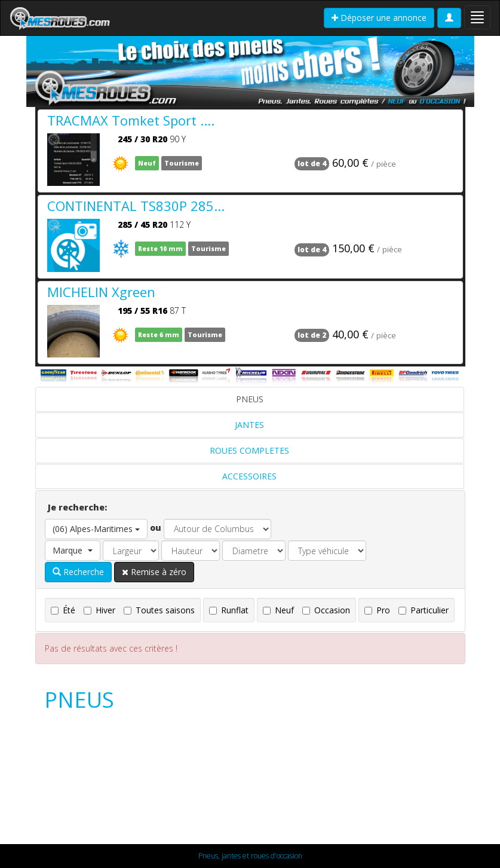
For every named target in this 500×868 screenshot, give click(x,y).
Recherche (78, 572)
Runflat (229, 610)
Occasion (326, 610)
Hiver (99, 610)
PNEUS (250, 399)
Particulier (424, 610)
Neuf (278, 610)
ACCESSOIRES (249, 476)
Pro (377, 610)
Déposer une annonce (379, 18)
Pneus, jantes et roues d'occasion (250, 856)
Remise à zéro (154, 572)
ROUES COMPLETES (249, 450)
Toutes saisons (159, 610)
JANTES (249, 425)
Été (63, 610)
